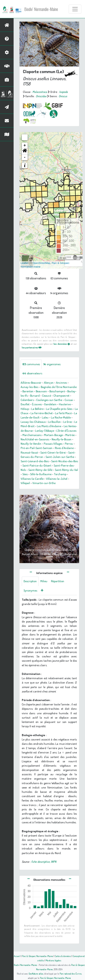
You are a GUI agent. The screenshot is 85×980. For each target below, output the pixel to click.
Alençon (49, 383)
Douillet (25, 404)
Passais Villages (53, 444)
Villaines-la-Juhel (57, 479)
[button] (25, 151)
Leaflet (24, 263)
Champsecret (61, 396)
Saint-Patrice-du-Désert (37, 465)
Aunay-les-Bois (29, 387)
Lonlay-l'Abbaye (45, 431)
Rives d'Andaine (64, 448)
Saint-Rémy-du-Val (66, 470)
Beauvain (41, 391)
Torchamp (60, 474)
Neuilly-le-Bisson (62, 439)
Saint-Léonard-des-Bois (35, 461)
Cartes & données (63, 956)
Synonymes (30, 590)
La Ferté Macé (63, 413)
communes (31, 364)
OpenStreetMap (41, 263)
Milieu (44, 581)
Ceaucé (47, 396)
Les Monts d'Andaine (49, 426)
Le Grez (68, 422)
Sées (25, 474)
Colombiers (27, 400)
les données (62, 344)
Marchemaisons (32, 435)
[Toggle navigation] (75, 9)
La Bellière (37, 409)
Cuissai (69, 400)
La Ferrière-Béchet (42, 413)
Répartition (58, 581)
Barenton (28, 391)
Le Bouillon (54, 422)
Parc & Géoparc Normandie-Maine (38, 956)
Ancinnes (61, 383)
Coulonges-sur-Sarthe (49, 400)
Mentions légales (53, 960)
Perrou (69, 444)
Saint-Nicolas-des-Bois (65, 461)
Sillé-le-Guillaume (41, 474)
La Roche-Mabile (61, 417)
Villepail (25, 483)
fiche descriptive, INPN (44, 862)
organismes (52, 364)
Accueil (17, 956)
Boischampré (57, 391)
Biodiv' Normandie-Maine (41, 9)
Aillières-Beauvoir (31, 383)
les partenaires (32, 347)
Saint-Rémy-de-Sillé (40, 470)
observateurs (32, 373)
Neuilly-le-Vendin (31, 444)
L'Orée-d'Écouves (66, 431)
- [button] (25, 157)
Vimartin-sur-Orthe (44, 483)
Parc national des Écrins (71, 974)
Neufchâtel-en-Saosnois (35, 439)
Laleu (45, 417)
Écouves (37, 404)
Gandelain (50, 404)
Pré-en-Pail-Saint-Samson (36, 448)
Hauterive (65, 404)
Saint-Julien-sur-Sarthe (60, 457)
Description (30, 581)
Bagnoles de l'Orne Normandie (59, 387)
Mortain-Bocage (53, 435)
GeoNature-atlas (36, 974)
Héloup (25, 409)
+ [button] (25, 145)
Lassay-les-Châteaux (33, 422)
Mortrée (70, 435)
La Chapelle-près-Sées (59, 409)
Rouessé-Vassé (29, 452)
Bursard (35, 396)
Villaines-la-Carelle (32, 479)
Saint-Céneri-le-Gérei (53, 452)
